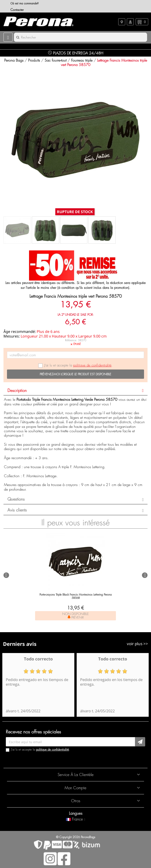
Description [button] (17, 391)
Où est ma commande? (25, 3)
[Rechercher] (80, 37)
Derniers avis (20, 644)
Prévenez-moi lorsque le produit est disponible (75, 374)
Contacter (17, 10)
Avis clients (17, 510)
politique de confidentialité (92, 365)
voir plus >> (137, 644)
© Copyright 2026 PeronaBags (76, 837)
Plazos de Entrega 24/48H (76, 53)
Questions (16, 499)
